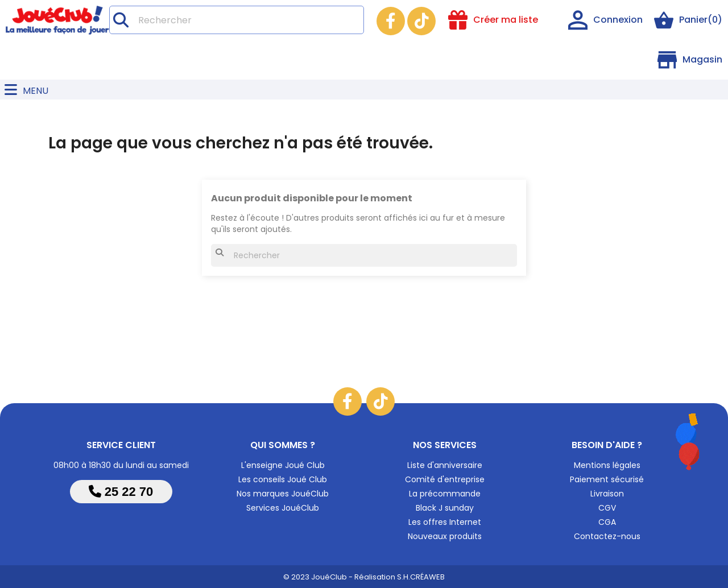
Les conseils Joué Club (283, 479)
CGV (607, 508)
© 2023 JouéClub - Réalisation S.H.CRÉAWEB (364, 577)
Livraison (607, 494)
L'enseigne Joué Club (283, 465)
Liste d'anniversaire (445, 465)
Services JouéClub (283, 508)
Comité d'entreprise (445, 479)
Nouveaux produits (445, 536)
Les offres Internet (445, 522)
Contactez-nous (607, 536)
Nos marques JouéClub (283, 494)
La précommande (445, 494)
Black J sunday (445, 508)
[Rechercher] (237, 20)
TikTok (421, 21)
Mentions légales (607, 465)
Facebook (391, 21)
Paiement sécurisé (607, 479)
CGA (607, 522)
